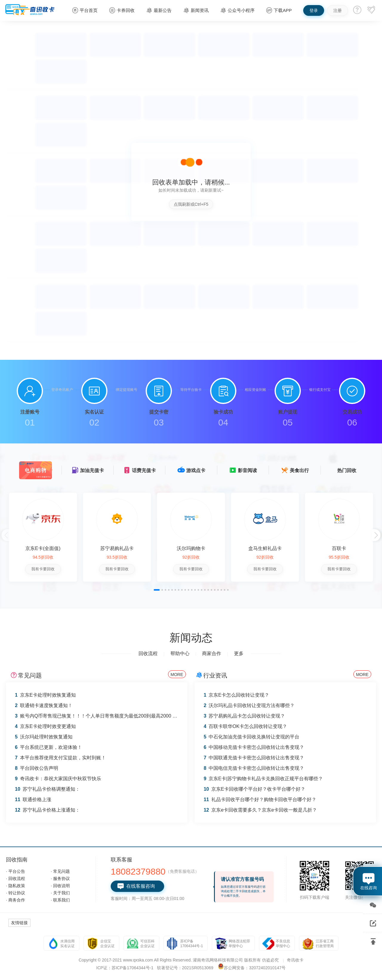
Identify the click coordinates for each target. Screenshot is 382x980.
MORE (177, 675)
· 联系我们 (60, 900)
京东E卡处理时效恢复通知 (45, 695)
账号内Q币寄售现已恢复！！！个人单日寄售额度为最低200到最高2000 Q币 (98, 716)
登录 (314, 10)
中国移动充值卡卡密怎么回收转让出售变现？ (254, 747)
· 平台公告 (16, 871)
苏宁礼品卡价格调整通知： (47, 789)
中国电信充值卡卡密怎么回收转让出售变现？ (254, 768)
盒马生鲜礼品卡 (265, 548)
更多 (239, 653)
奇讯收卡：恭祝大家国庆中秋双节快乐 (58, 779)
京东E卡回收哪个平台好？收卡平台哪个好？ (254, 789)
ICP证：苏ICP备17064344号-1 (125, 968)
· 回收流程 (16, 878)
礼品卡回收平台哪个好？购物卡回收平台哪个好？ (260, 799)
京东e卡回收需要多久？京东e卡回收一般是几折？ (260, 810)
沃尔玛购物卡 (191, 548)
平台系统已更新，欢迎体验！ (48, 747)
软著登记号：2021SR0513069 (185, 968)
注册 (338, 10)
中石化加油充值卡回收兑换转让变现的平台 (251, 737)
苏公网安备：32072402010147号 (255, 968)
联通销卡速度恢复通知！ (44, 705)
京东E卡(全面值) (43, 548)
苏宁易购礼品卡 (117, 548)
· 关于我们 (60, 893)
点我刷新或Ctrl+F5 (191, 204)
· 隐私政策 (16, 886)
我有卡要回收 (43, 569)
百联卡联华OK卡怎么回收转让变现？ (245, 726)
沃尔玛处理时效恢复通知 (44, 737)
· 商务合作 (16, 900)
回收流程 (148, 653)
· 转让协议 (16, 893)
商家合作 (212, 653)
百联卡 (339, 548)
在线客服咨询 (136, 886)
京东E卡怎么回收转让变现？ (236, 695)
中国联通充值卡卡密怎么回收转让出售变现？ (254, 758)
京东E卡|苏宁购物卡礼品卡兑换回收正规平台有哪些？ (263, 779)
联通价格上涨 (33, 799)
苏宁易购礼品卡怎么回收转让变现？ (244, 716)
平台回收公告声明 (37, 768)
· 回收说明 (60, 886)
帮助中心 (180, 653)
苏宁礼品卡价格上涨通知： (47, 810)
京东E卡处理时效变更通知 (45, 726)
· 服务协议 (60, 878)
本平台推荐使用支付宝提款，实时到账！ (60, 758)
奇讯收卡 (295, 960)
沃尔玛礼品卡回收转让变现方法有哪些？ (249, 705)
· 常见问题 (60, 871)
